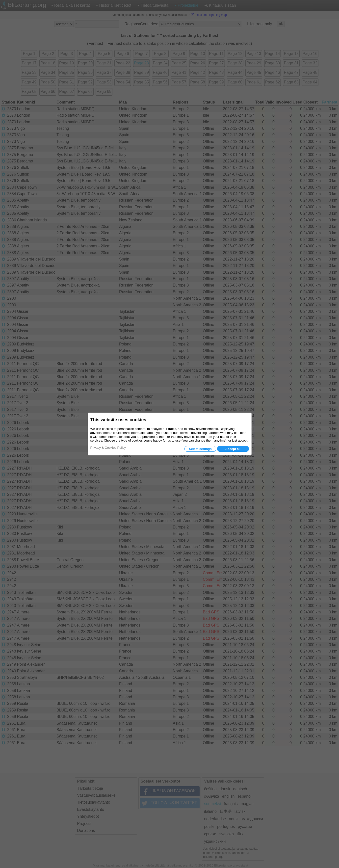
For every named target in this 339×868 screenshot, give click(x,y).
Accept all (233, 449)
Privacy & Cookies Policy (108, 448)
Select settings (200, 449)
